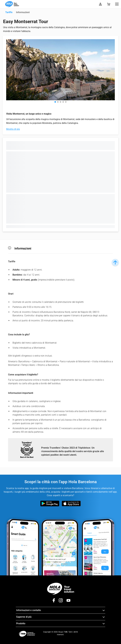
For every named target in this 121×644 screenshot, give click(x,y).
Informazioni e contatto (29, 610)
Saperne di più (24, 617)
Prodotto (21, 623)
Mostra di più (13, 129)
